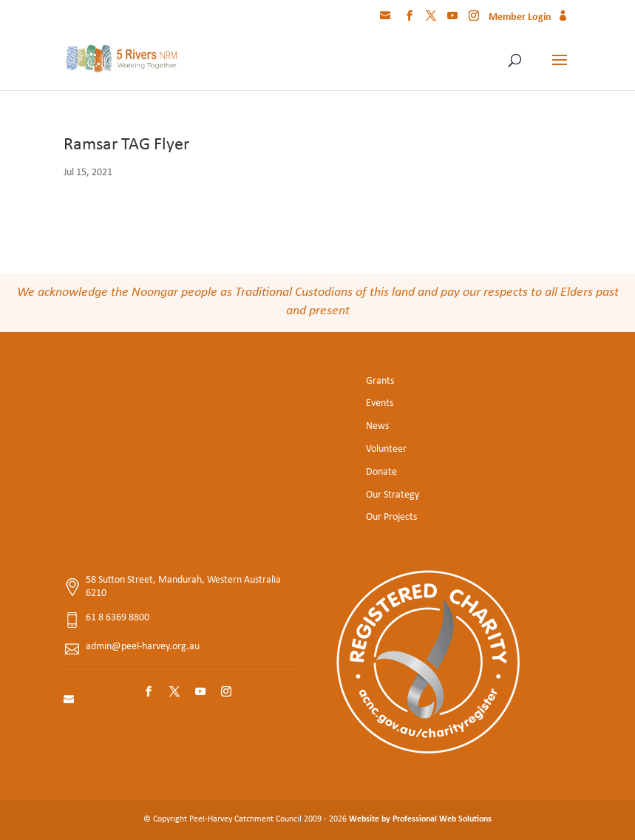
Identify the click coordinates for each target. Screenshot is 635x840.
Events (380, 403)
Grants (380, 381)
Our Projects (391, 517)
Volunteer (386, 449)
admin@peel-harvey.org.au (143, 647)
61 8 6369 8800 (118, 618)
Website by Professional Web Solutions (420, 819)
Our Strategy (393, 495)
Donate (381, 472)
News (377, 426)
